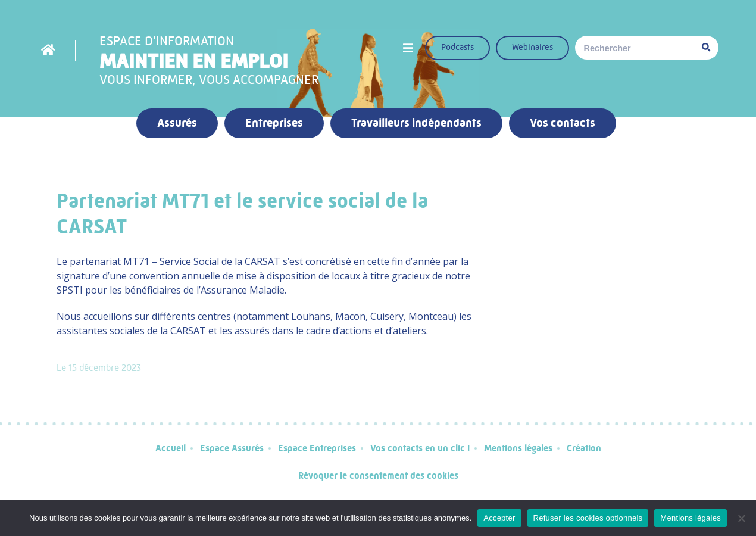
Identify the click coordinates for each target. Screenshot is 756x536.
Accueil (171, 448)
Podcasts (457, 47)
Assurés (177, 123)
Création (584, 448)
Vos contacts (563, 123)
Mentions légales (518, 448)
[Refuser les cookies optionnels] (741, 518)
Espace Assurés (232, 448)
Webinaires (532, 47)
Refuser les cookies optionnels (588, 518)
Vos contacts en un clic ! (420, 448)
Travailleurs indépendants (416, 123)
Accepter (499, 518)
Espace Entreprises (317, 448)
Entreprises (274, 123)
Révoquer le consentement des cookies (378, 476)
